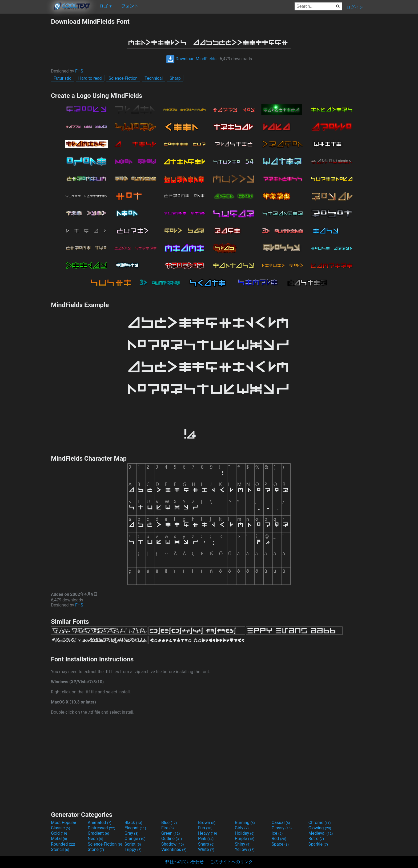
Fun (205, 828)
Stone (96, 849)
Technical (154, 78)
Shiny (243, 844)
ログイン (355, 7)
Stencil (60, 849)
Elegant (135, 828)
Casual (281, 823)
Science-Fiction (123, 78)
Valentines (174, 849)
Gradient (98, 833)
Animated (100, 823)
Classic (61, 828)
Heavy (208, 833)
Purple (245, 839)
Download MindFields (191, 59)
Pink (206, 839)
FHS (79, 71)
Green (171, 833)
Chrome (320, 823)
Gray (131, 833)
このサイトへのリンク (231, 862)
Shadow (173, 844)
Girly (242, 828)
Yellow (245, 849)
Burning (245, 823)
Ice (277, 833)
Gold (59, 833)
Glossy (282, 828)
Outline (172, 839)
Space (280, 844)
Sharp (175, 78)
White (206, 849)
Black (133, 823)
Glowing (320, 828)
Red (279, 839)
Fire (168, 828)
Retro (316, 839)
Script (133, 844)
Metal (59, 839)
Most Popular (64, 823)
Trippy (133, 849)
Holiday (245, 833)
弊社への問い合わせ (184, 862)
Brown (207, 823)
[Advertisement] (25, 98)
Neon (95, 839)
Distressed (101, 828)
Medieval (321, 833)
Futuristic (63, 78)
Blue (169, 823)
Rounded (63, 844)
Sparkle (318, 844)
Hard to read (90, 78)
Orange (135, 839)
